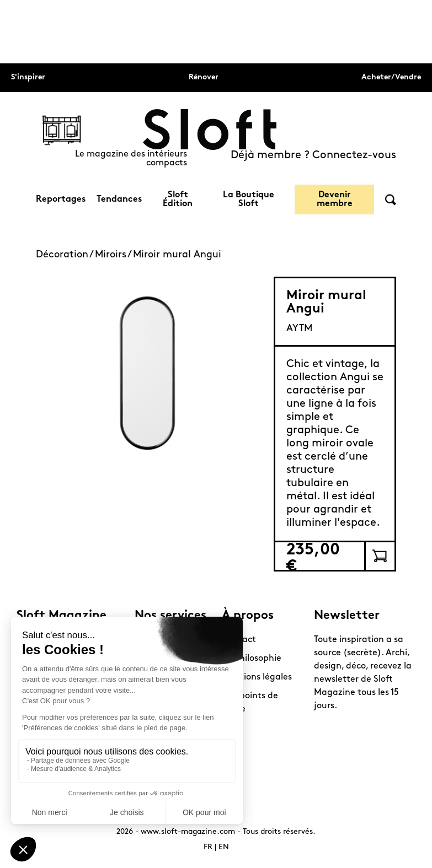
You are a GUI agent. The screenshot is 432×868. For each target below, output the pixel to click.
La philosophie (252, 659)
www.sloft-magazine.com (188, 832)
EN (224, 847)
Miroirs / (114, 255)
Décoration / (65, 255)
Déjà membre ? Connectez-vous (313, 155)
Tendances (119, 200)
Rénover (204, 77)
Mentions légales (257, 677)
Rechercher (391, 200)
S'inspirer (28, 77)
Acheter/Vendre (391, 77)
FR (208, 847)
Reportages (61, 200)
